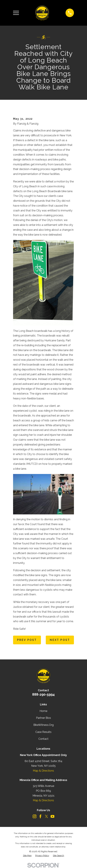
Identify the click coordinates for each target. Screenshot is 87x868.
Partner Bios (43, 718)
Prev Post (27, 640)
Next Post (60, 640)
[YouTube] (52, 816)
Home (43, 711)
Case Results (43, 732)
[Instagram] (35, 816)
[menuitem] (27, 856)
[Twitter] (46, 816)
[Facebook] (40, 816)
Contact (43, 739)
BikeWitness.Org (43, 725)
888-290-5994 (43, 694)
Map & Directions (43, 771)
